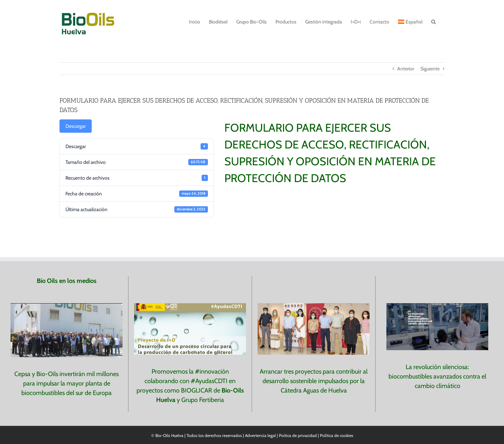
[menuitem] (410, 21)
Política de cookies (337, 435)
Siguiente (430, 69)
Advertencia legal (261, 435)
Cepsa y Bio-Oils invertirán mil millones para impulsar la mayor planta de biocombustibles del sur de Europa (66, 383)
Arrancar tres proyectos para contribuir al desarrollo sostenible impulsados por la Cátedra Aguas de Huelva (314, 381)
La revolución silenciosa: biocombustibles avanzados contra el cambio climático (437, 376)
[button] (433, 21)
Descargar (76, 126)
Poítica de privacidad (298, 435)
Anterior (406, 69)
